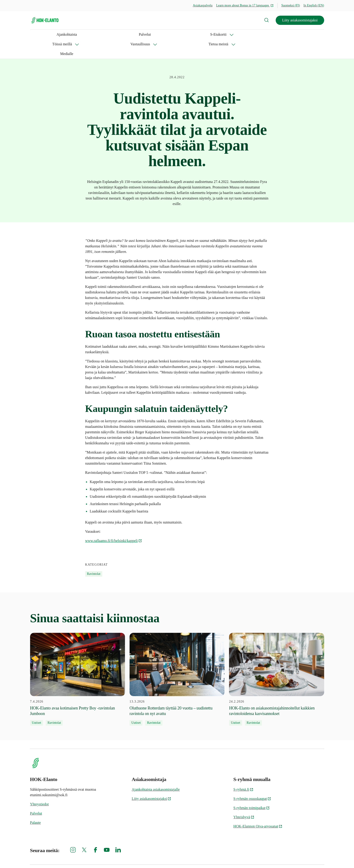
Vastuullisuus (145, 34)
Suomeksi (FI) (291, 5)
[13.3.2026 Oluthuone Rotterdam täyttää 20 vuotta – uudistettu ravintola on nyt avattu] (177, 660)
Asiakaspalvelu (203, 5)
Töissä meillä (112, 34)
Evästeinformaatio (200, 857)
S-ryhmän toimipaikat (252, 788)
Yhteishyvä (244, 798)
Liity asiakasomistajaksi (300, 20)
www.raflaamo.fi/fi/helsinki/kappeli (114, 521)
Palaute (35, 803)
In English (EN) (314, 5)
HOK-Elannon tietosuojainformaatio (283, 857)
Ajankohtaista (40, 34)
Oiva (319, 857)
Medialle (209, 34)
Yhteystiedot (40, 785)
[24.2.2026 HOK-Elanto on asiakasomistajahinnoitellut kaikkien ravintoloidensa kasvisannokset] (276, 660)
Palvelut (61, 34)
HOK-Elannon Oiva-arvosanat (258, 807)
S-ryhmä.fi (243, 770)
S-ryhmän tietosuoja (236, 857)
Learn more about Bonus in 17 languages (245, 5)
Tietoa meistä (178, 34)
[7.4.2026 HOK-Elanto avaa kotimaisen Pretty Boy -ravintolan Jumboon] (78, 660)
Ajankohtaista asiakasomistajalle (156, 770)
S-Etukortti (80, 34)
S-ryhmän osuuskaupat (252, 779)
